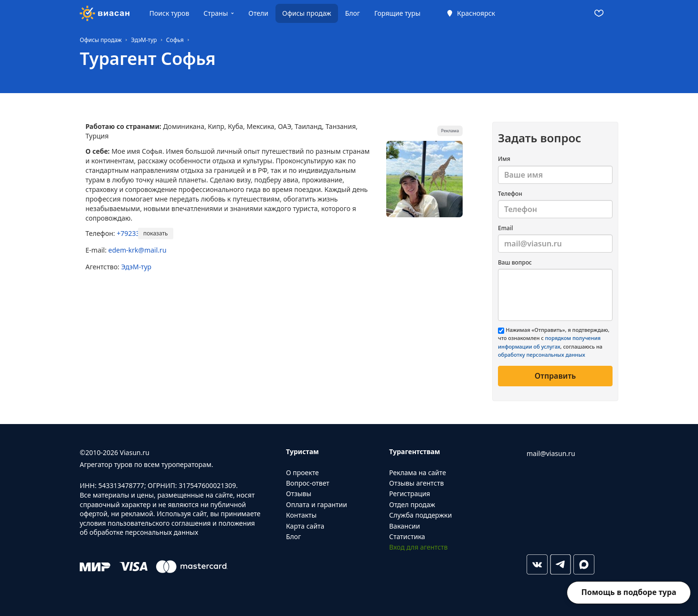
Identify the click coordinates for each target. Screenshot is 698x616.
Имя (504, 159)
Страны (216, 13)
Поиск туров (169, 13)
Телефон (510, 194)
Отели (258, 13)
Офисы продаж (307, 13)
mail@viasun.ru (551, 453)
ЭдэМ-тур (136, 267)
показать (156, 233)
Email (505, 228)
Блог (353, 13)
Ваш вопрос (515, 262)
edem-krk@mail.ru (137, 250)
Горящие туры (397, 13)
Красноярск (476, 13)
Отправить (555, 376)
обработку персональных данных (542, 355)
